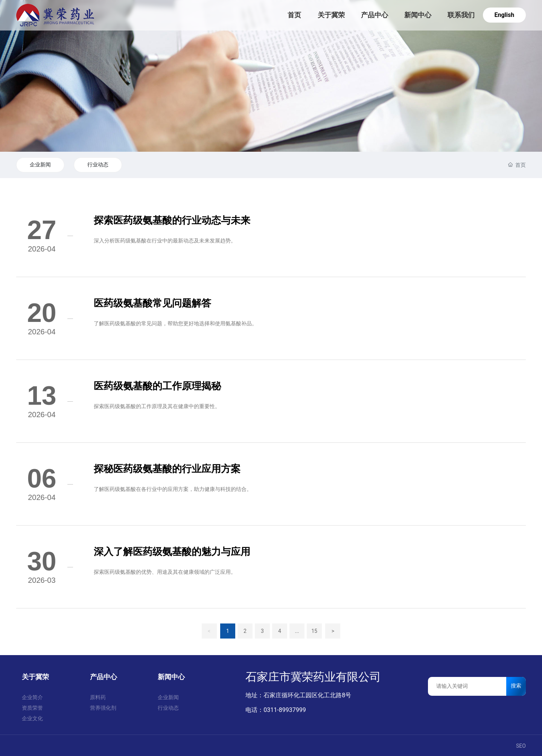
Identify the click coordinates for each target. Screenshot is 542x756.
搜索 (516, 686)
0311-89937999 (285, 710)
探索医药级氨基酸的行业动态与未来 (172, 220)
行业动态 (98, 165)
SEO (521, 746)
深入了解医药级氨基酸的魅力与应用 (172, 552)
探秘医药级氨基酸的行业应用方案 (167, 469)
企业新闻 (40, 165)
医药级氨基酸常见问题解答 (152, 303)
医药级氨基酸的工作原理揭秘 (157, 386)
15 (314, 631)
